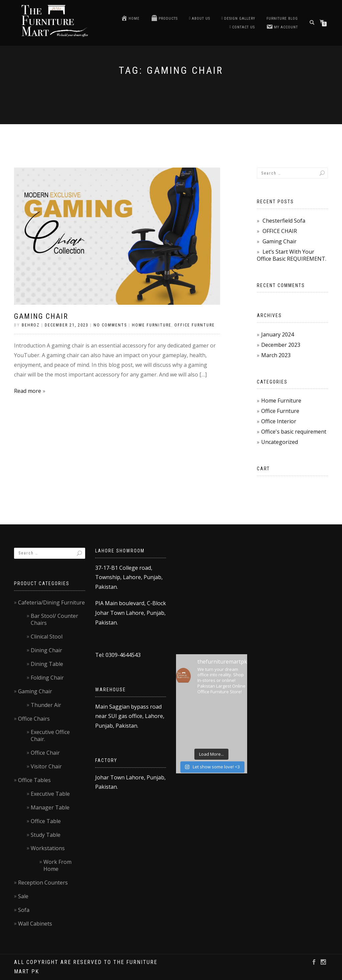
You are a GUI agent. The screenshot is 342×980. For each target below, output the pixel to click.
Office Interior (279, 421)
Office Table (46, 821)
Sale (23, 896)
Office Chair (45, 753)
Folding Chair (47, 678)
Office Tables (34, 780)
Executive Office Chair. (50, 736)
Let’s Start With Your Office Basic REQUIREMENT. (292, 255)
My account (282, 27)
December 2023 (281, 345)
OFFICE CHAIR (280, 231)
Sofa (24, 910)
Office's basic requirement (294, 432)
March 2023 (276, 355)
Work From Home (57, 865)
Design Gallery (238, 19)
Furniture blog (282, 19)
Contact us (242, 27)
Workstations (48, 848)
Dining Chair (46, 650)
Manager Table (50, 807)
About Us (200, 19)
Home (130, 18)
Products (164, 18)
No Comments (110, 325)
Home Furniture (152, 325)
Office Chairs (34, 719)
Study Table (46, 835)
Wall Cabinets (35, 924)
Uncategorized (280, 442)
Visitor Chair (46, 766)
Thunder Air (46, 705)
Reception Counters (43, 883)
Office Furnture (195, 325)
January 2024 (278, 334)
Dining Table (47, 664)
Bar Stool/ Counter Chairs (54, 619)
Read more (28, 391)
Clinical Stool (47, 637)
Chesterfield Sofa (284, 221)
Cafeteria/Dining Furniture (51, 602)
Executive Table (50, 794)
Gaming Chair (41, 316)
